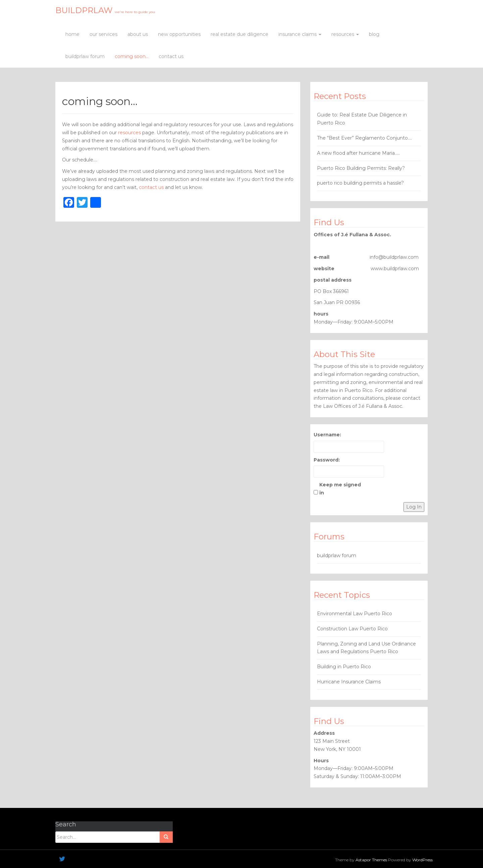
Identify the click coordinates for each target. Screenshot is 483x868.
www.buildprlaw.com (395, 269)
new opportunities (179, 34)
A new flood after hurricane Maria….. (358, 153)
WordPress (422, 860)
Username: (327, 435)
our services (103, 34)
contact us (171, 56)
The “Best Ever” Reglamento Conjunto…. (364, 138)
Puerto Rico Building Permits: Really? (361, 168)
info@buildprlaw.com (394, 257)
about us (138, 34)
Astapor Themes (371, 860)
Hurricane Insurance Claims (349, 682)
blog (374, 34)
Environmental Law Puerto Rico (355, 614)
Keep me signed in (340, 489)
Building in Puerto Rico (344, 667)
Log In (414, 507)
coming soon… (132, 56)
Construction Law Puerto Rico (352, 629)
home (72, 34)
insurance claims (300, 34)
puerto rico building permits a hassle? (360, 183)
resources (345, 34)
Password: (327, 460)
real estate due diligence (239, 34)
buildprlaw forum (85, 56)
